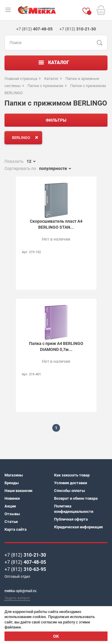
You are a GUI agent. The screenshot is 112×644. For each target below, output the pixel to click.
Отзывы (12, 514)
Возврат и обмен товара (76, 498)
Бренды (12, 483)
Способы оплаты (70, 491)
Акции (10, 506)
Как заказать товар (72, 475)
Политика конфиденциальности (74, 509)
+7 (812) (25, 555)
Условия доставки (70, 483)
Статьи (11, 522)
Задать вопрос (17, 598)
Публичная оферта (71, 519)
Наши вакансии (18, 491)
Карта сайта (16, 529)
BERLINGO (26, 137)
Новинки (12, 498)
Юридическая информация (78, 527)
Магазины (14, 475)
